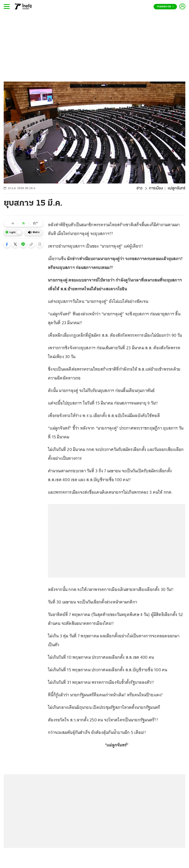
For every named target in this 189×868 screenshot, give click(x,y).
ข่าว (140, 188)
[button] (7, 244)
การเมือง (156, 188)
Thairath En (165, 7)
